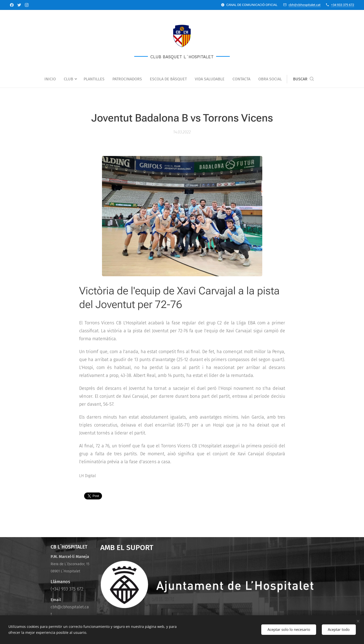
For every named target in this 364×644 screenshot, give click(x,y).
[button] (303, 79)
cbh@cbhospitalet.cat (305, 5)
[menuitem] (52, 79)
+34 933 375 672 (343, 5)
